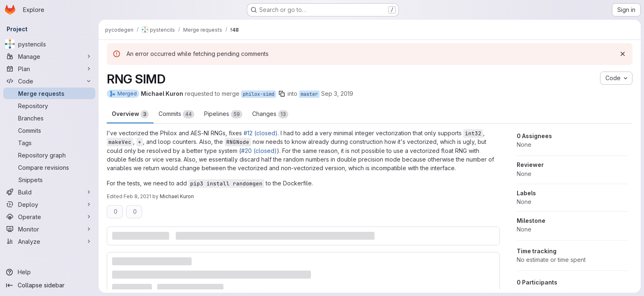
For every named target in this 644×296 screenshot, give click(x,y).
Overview (130, 114)
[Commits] (49, 130)
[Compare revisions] (49, 167)
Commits (176, 114)
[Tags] (49, 143)
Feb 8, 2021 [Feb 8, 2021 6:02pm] (137, 196)
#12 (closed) (261, 133)
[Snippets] (49, 180)
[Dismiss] (623, 54)
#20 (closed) (259, 151)
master (309, 94)
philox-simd (259, 94)
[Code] (49, 81)
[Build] (49, 192)
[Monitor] (49, 229)
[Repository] (49, 106)
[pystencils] (49, 44)
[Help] (49, 272)
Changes (270, 114)
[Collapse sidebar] (49, 285)
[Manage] (49, 56)
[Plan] (49, 69)
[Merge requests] (49, 93)
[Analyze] (49, 241)
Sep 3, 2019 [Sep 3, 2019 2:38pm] (337, 94)
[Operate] (49, 217)
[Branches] (49, 118)
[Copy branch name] (282, 94)
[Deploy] (49, 204)
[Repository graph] (49, 155)
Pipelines (223, 114)
